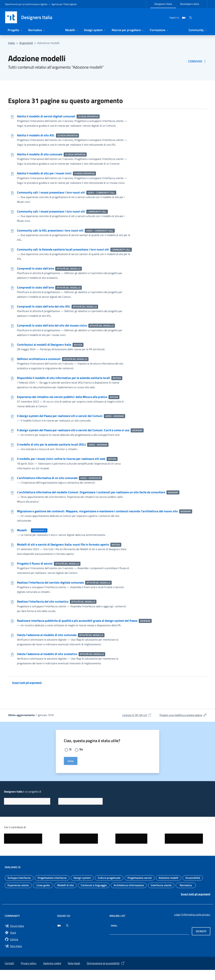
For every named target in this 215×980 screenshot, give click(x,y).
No (81, 759)
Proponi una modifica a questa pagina (183, 725)
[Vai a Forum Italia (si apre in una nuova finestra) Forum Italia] (29, 936)
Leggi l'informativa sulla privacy (192, 925)
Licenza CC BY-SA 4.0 (137, 725)
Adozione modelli (48, 43)
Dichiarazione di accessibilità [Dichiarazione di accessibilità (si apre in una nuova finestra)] (106, 973)
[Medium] (176, 17)
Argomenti (26, 43)
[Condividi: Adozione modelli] (198, 61)
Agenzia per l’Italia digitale (64, 4)
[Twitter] (182, 17)
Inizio (12, 43)
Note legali (74, 973)
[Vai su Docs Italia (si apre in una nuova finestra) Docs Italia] (29, 956)
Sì (70, 759)
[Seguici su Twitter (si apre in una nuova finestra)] (67, 936)
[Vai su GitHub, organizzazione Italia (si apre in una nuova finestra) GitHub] (29, 949)
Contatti (9, 973)
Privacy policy (29, 973)
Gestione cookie (52, 973)
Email (114, 936)
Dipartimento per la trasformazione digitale (26, 4)
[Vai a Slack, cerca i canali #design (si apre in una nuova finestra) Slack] (29, 943)
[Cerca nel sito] (206, 17)
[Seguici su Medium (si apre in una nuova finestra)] (59, 936)
